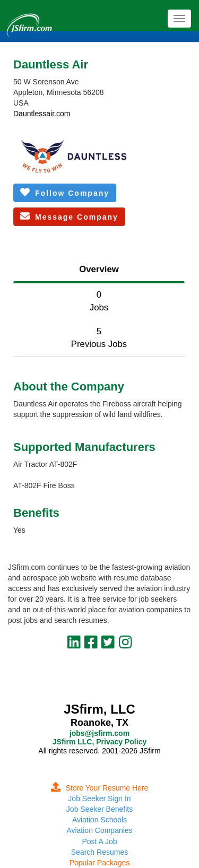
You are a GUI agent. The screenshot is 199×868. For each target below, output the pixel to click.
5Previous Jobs (99, 338)
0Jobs (99, 301)
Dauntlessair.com (42, 114)
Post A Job (99, 841)
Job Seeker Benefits (99, 809)
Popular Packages (100, 863)
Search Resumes (99, 852)
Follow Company (65, 192)
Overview (99, 269)
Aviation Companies (99, 830)
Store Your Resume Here (100, 788)
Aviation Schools (99, 820)
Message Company (69, 216)
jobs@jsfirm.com (99, 733)
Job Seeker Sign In (99, 798)
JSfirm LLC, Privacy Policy (99, 742)
